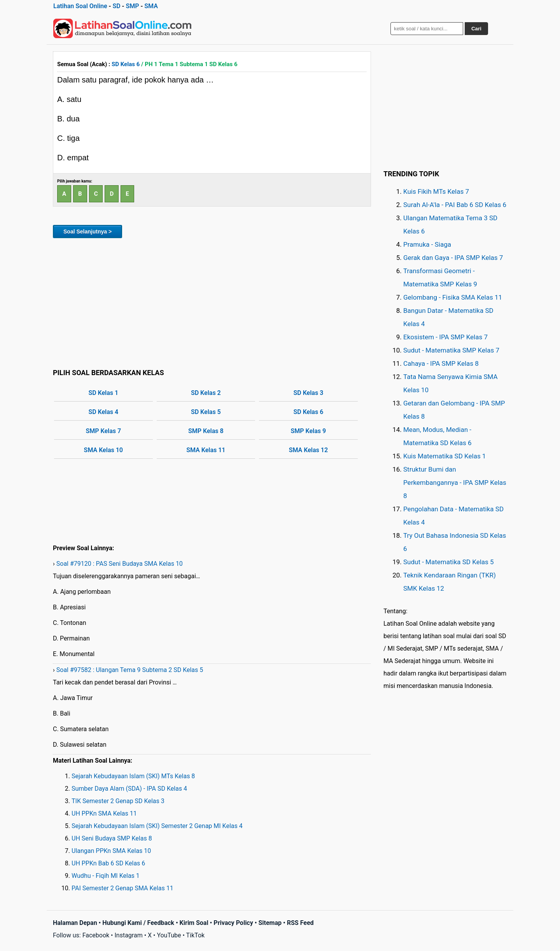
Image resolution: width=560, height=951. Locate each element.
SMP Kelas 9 (309, 431)
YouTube (169, 935)
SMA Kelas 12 (308, 450)
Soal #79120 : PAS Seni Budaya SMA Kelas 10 (120, 564)
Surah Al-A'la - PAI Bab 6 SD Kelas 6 (455, 205)
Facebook (96, 935)
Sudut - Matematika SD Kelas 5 (449, 562)
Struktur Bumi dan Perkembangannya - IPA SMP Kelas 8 (455, 483)
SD (116, 6)
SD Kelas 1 (103, 393)
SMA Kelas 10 (103, 450)
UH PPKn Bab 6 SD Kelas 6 (108, 863)
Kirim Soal (194, 923)
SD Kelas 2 (206, 393)
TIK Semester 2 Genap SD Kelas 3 (118, 801)
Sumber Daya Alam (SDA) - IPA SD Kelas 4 (129, 789)
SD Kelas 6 (126, 64)
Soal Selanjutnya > (87, 232)
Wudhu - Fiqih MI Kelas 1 (106, 876)
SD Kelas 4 (103, 412)
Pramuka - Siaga (427, 244)
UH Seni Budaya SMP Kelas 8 (112, 838)
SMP (132, 6)
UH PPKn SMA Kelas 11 (104, 813)
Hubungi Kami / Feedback (138, 923)
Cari (476, 29)
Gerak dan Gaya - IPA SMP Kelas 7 (453, 258)
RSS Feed (300, 923)
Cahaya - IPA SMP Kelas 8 (441, 363)
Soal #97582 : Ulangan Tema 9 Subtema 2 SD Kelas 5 (130, 670)
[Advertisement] (212, 302)
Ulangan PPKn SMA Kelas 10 (111, 851)
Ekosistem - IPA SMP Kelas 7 (445, 337)
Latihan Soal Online (80, 6)
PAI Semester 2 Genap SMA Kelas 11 (122, 888)
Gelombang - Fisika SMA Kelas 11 (453, 297)
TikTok (196, 935)
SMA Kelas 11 (206, 450)
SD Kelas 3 (308, 393)
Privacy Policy (233, 923)
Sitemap (270, 923)
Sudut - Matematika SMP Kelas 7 (451, 350)
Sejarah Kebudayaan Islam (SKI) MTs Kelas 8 (133, 776)
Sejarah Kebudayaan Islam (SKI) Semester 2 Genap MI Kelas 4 (157, 826)
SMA (151, 6)
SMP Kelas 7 (103, 431)
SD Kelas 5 (206, 412)
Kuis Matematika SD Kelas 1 (444, 456)
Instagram (128, 935)
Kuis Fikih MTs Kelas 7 (436, 191)
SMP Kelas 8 (206, 431)
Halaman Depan (75, 923)
